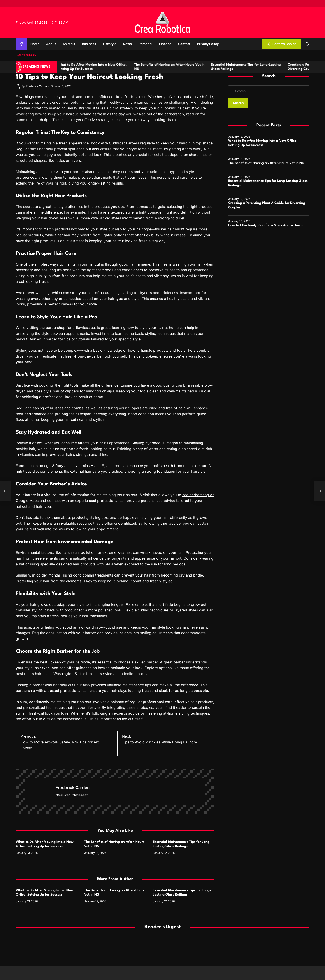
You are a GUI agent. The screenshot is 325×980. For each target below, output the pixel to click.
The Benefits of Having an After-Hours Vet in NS (266, 163)
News (127, 44)
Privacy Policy (208, 44)
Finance (165, 44)
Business (89, 44)
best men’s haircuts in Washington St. (47, 674)
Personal (145, 44)
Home (35, 44)
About (51, 44)
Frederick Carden (37, 86)
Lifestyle (110, 44)
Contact (184, 44)
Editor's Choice (281, 44)
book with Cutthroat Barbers (115, 143)
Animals (69, 44)
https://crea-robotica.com (72, 795)
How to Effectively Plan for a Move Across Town (265, 225)
